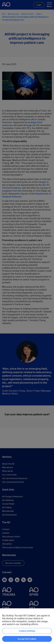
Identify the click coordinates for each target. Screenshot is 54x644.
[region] (27, 626)
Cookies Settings (27, 631)
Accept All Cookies (27, 639)
